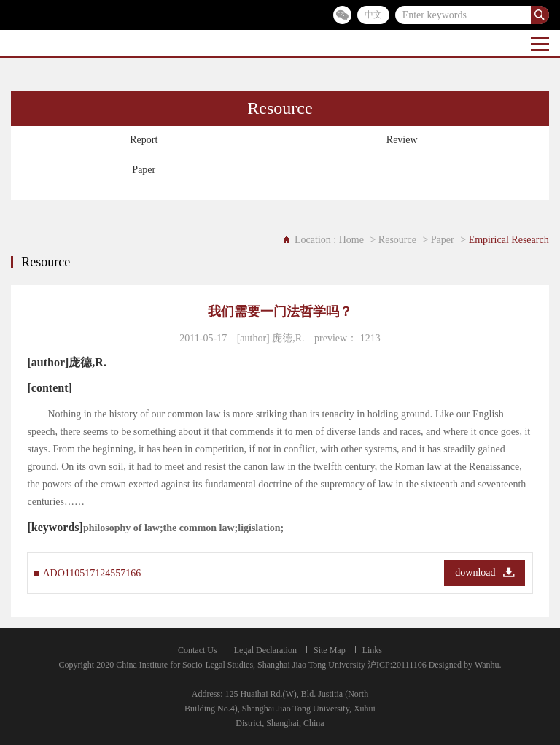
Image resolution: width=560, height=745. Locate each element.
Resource (397, 240)
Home (351, 240)
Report (144, 140)
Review (402, 140)
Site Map (330, 650)
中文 (373, 15)
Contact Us (198, 650)
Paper (144, 170)
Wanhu (487, 665)
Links (372, 650)
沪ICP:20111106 (397, 665)
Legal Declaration (265, 650)
